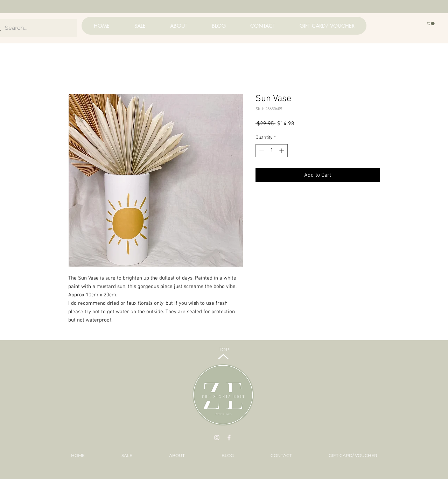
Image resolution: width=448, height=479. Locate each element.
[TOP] (224, 350)
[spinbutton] (272, 151)
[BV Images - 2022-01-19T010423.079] (229, 438)
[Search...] (34, 28)
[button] (431, 23)
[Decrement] (261, 151)
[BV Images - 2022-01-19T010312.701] (217, 438)
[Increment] (282, 151)
